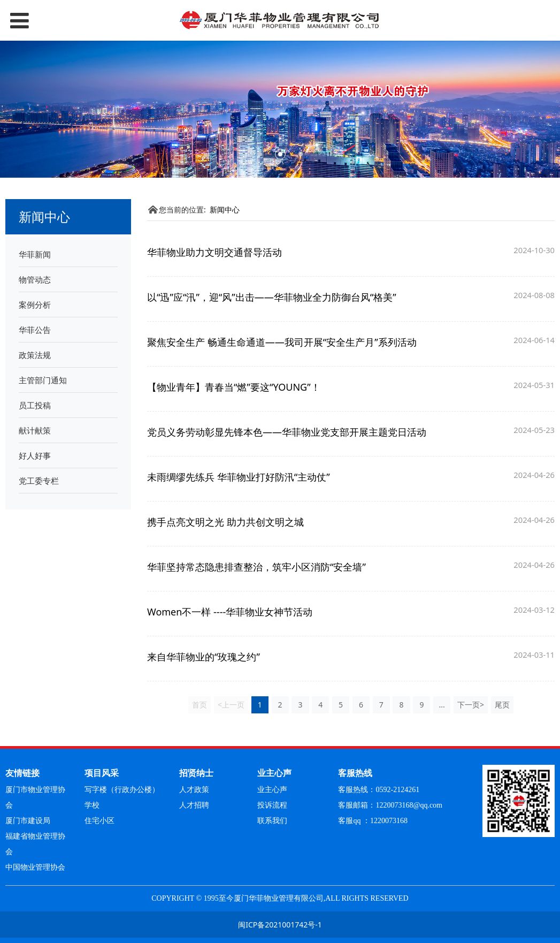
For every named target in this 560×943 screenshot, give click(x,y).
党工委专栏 (39, 481)
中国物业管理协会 (35, 867)
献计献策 (35, 430)
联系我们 (272, 821)
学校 (92, 805)
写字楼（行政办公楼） (122, 790)
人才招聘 (194, 805)
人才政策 (194, 790)
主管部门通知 (43, 380)
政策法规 (35, 355)
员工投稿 (35, 405)
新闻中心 (225, 210)
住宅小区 (99, 821)
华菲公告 (35, 330)
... (442, 705)
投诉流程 (272, 805)
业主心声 (272, 790)
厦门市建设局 (28, 821)
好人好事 (35, 455)
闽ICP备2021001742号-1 (280, 925)
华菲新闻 (35, 254)
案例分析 (35, 305)
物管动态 (35, 279)
